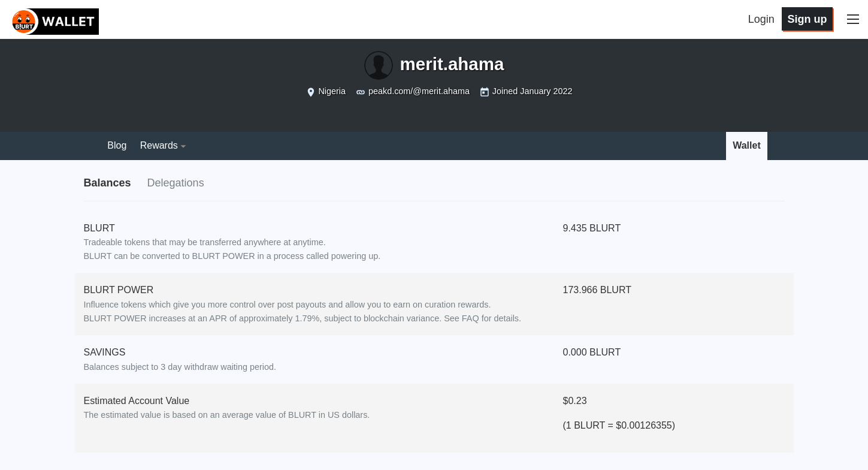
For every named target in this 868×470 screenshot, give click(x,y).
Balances (108, 183)
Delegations (176, 183)
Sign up (807, 19)
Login (761, 19)
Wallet (747, 145)
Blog (117, 145)
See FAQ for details (481, 318)
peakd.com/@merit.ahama (419, 91)
